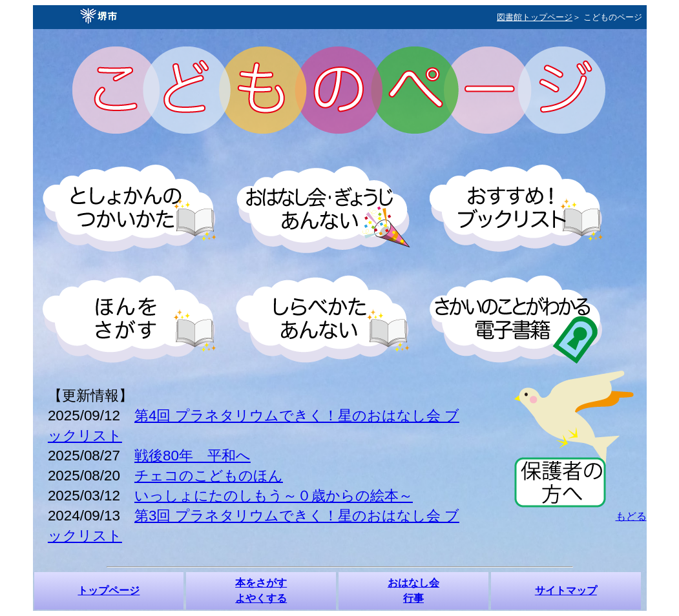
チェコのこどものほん (209, 476)
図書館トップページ (535, 17)
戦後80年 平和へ (193, 456)
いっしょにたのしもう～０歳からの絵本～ (274, 496)
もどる (631, 516)
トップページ (109, 590)
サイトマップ (566, 590)
